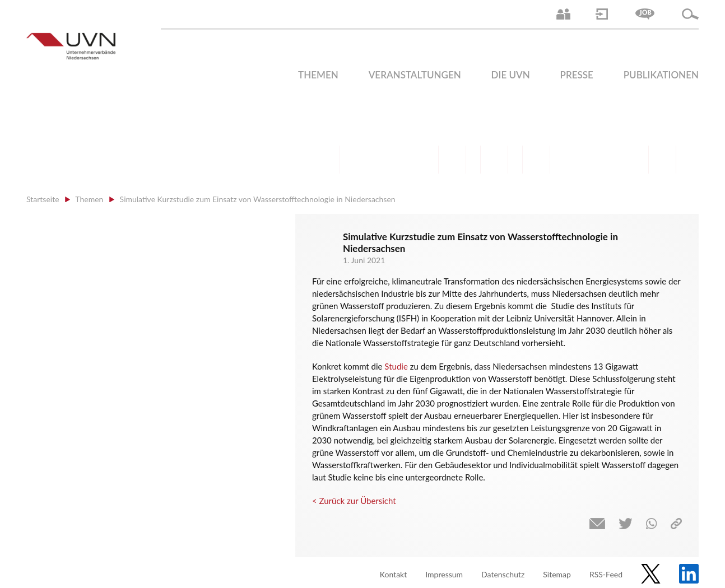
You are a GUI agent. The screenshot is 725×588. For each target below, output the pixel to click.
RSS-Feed (606, 574)
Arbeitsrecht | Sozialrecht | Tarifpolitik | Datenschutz (326, 160)
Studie (396, 366)
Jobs (645, 14)
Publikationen (661, 75)
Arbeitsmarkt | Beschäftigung (368, 160)
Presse (577, 75)
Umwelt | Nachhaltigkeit (620, 160)
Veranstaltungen (415, 75)
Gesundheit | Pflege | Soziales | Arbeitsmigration (662, 160)
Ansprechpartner (563, 14)
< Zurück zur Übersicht (354, 501)
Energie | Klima (578, 160)
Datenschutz (503, 574)
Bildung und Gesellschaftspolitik (410, 160)
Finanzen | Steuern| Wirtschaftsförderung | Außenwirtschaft (452, 160)
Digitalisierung (536, 160)
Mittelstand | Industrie (494, 160)
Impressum (444, 574)
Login (602, 14)
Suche (690, 14)
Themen (318, 75)
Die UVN (511, 75)
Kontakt (394, 574)
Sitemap (557, 574)
